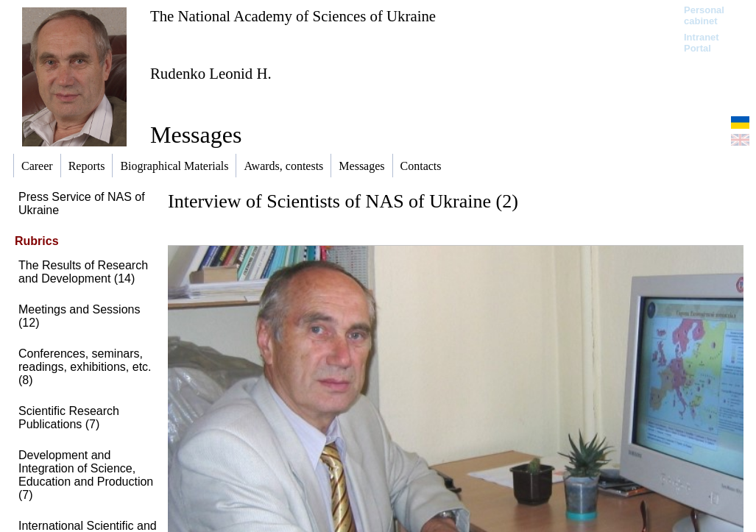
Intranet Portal (702, 43)
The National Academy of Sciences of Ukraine (293, 16)
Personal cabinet (704, 15)
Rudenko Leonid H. (211, 73)
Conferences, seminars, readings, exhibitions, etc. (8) (85, 367)
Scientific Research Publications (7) (69, 418)
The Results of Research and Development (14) (83, 272)
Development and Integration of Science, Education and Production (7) (86, 475)
